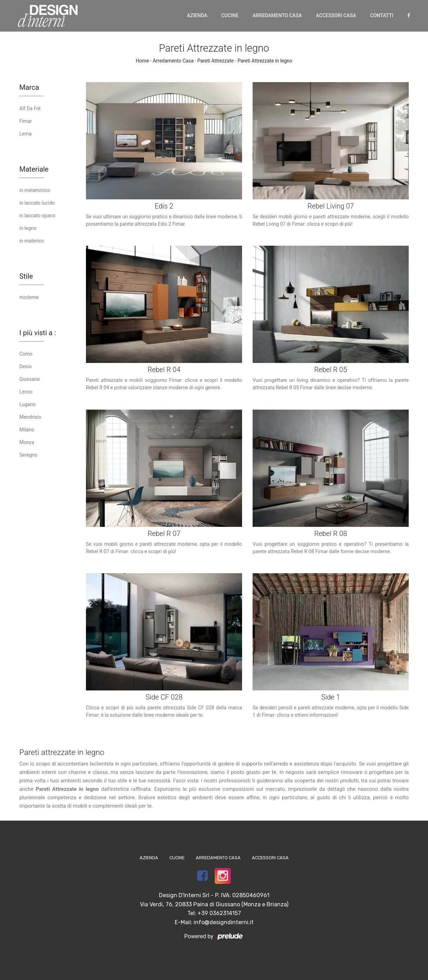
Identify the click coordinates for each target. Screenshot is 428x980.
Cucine (230, 15)
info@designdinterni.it (224, 922)
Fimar (26, 121)
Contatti (382, 15)
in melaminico (35, 190)
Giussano (29, 379)
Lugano (27, 404)
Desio (25, 366)
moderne (29, 297)
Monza (27, 442)
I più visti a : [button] (38, 333)
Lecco (26, 392)
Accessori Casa (336, 15)
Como (26, 354)
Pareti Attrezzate (216, 61)
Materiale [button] (34, 169)
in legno (28, 228)
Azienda (197, 15)
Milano (27, 430)
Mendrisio (30, 417)
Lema (25, 134)
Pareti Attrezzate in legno (265, 61)
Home (142, 61)
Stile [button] (26, 276)
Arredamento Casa (277, 15)
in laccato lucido (37, 203)
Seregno (28, 455)
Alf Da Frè (30, 108)
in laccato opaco (37, 216)
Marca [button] (29, 87)
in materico (32, 241)
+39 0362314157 (219, 913)
